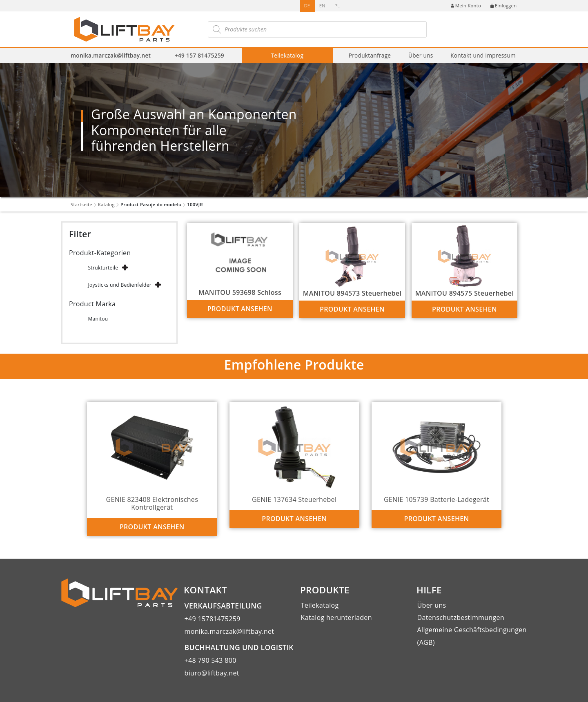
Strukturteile (103, 268)
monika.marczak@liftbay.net (111, 55)
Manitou (98, 319)
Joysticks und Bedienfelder (120, 285)
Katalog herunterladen (336, 617)
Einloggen (504, 6)
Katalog (106, 204)
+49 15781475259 (213, 619)
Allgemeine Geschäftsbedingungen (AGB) (472, 636)
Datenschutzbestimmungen (461, 617)
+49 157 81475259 (199, 55)
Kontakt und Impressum (483, 55)
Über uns (421, 55)
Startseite (81, 204)
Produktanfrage (370, 55)
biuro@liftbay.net (212, 673)
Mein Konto (466, 6)
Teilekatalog (287, 55)
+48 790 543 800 (210, 660)
